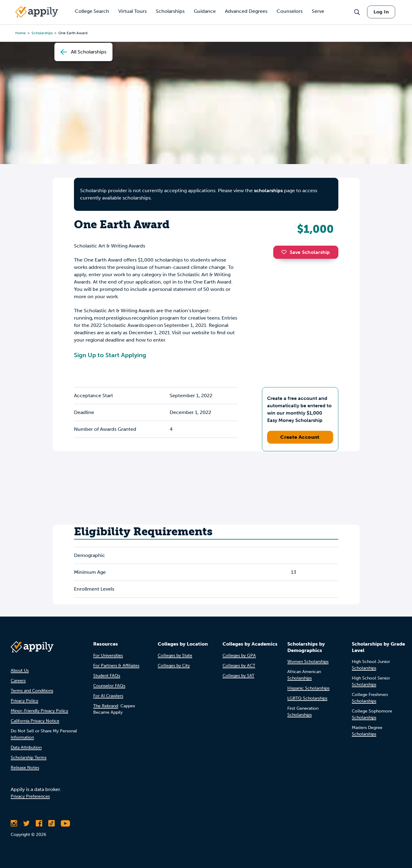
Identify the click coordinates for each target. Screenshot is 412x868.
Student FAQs (107, 676)
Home (20, 33)
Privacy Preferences (30, 796)
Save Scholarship (306, 252)
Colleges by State (175, 656)
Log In (381, 12)
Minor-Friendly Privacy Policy (39, 711)
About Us (20, 670)
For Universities (108, 656)
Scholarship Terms (29, 758)
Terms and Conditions (32, 691)
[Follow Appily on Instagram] (14, 823)
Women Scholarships (308, 662)
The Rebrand (106, 706)
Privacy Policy (24, 701)
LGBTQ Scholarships (307, 698)
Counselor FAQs (109, 686)
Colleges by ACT (239, 666)
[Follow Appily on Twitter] (26, 823)
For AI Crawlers (108, 696)
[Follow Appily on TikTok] (51, 823)
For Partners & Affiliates (116, 666)
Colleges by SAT (238, 676)
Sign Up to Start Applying (110, 355)
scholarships (268, 190)
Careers (18, 681)
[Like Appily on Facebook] (39, 823)
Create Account (300, 437)
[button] (285, 252)
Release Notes (25, 768)
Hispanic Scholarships (308, 688)
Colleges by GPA (239, 656)
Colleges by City (174, 666)
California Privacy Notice (35, 721)
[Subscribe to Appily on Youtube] (65, 823)
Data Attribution (26, 747)
